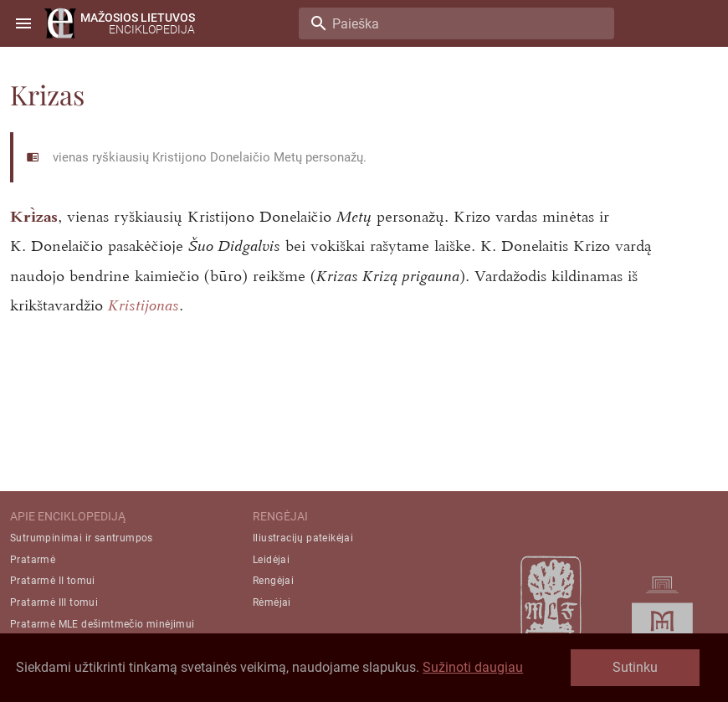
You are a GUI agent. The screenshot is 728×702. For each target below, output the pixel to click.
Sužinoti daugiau (473, 667)
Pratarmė (33, 560)
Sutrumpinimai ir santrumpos (82, 538)
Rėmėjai (272, 602)
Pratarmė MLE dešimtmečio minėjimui (103, 624)
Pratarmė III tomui (54, 602)
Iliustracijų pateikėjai (303, 538)
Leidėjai (271, 560)
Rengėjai (273, 581)
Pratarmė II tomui (53, 581)
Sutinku (635, 667)
